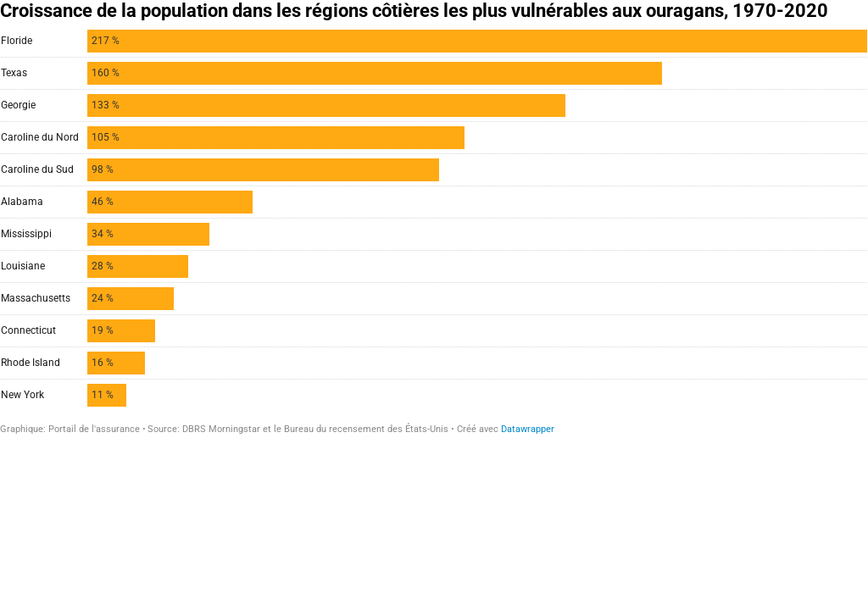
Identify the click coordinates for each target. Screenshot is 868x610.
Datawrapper (528, 429)
